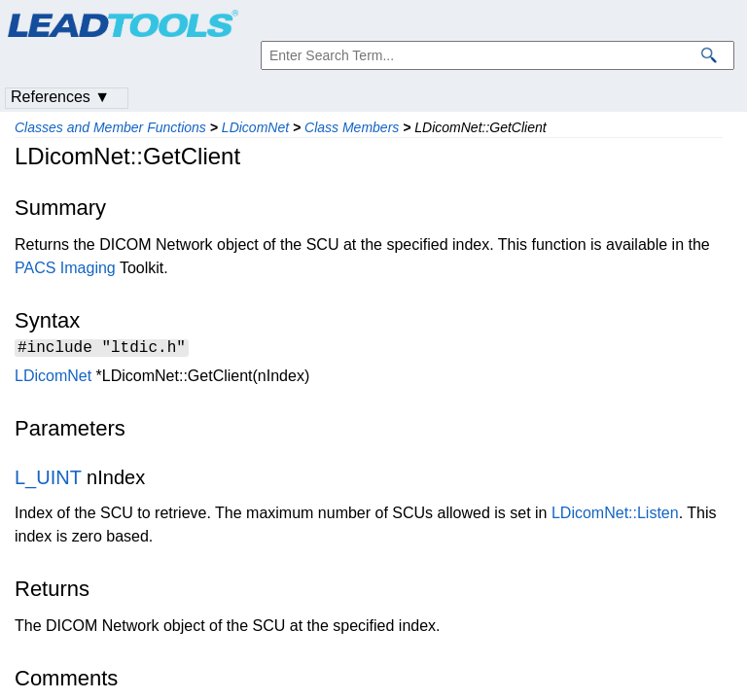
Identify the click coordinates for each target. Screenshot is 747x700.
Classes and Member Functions (110, 127)
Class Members (352, 127)
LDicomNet (255, 127)
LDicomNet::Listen (615, 516)
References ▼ (60, 97)
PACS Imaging (65, 268)
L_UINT (48, 480)
